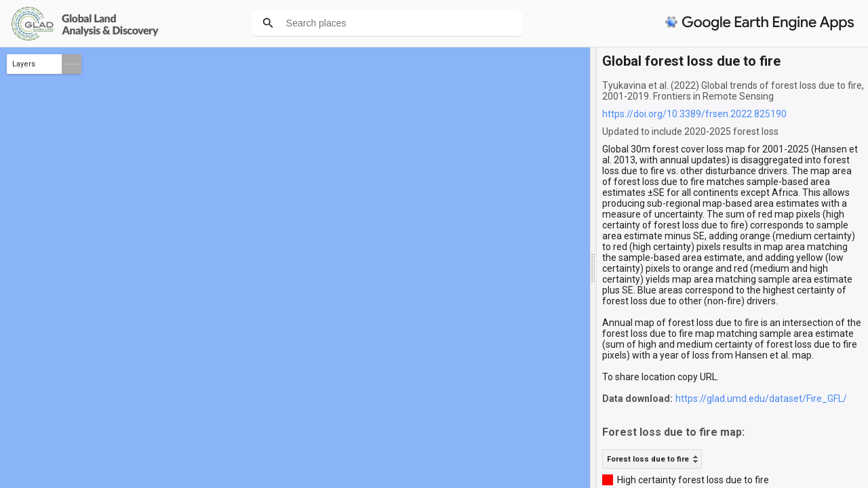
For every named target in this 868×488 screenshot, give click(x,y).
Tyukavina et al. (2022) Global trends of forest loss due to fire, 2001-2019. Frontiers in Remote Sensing (733, 91)
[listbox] (652, 459)
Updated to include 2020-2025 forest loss (690, 131)
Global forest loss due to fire (691, 61)
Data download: (637, 399)
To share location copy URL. (660, 377)
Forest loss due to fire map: (673, 432)
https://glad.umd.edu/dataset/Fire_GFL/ (761, 399)
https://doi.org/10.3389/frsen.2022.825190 (694, 114)
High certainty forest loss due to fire (693, 480)
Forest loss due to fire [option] (648, 459)
